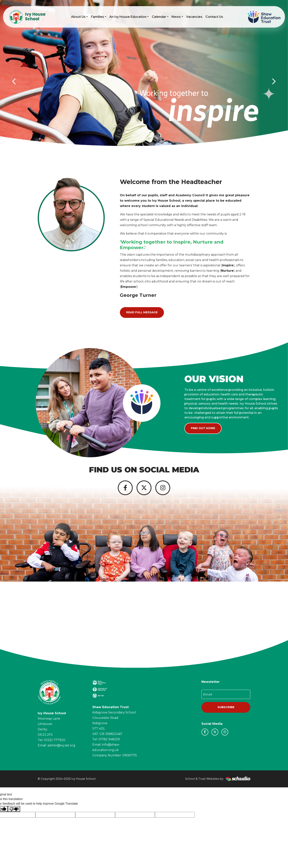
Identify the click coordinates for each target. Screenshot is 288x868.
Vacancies (194, 17)
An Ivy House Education (128, 17)
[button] (14, 81)
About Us (78, 17)
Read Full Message (142, 312)
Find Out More (203, 428)
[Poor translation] (14, 812)
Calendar (159, 17)
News (176, 17)
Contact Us (214, 17)
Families (97, 17)
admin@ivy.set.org (61, 749)
